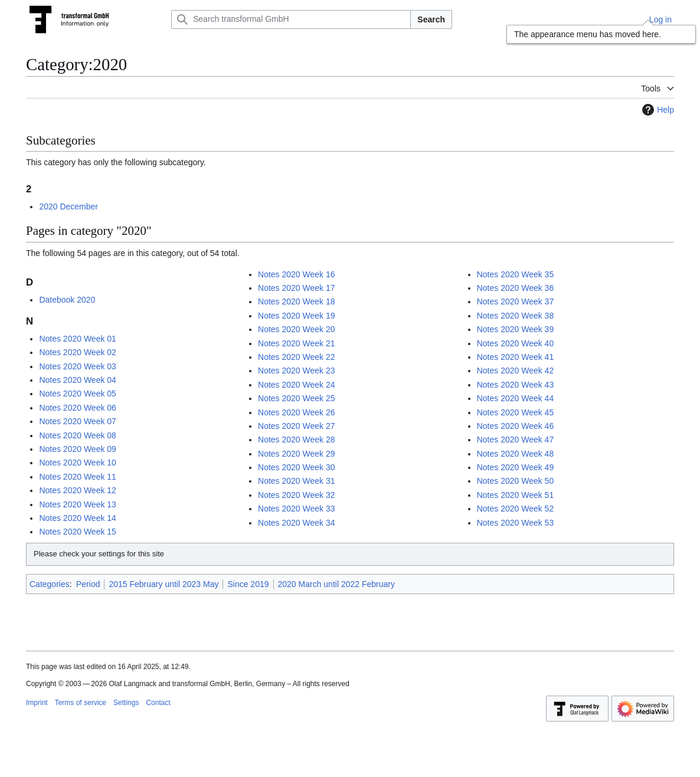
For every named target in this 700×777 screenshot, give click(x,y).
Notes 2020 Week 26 (297, 412)
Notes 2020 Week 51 (516, 495)
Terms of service (81, 703)
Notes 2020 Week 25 (297, 398)
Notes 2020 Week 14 (78, 518)
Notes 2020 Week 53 (516, 523)
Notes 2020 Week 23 (297, 371)
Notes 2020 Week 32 (297, 495)
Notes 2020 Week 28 (297, 440)
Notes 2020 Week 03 (78, 366)
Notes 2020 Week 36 (516, 288)
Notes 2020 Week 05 (78, 394)
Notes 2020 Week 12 (78, 490)
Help (657, 110)
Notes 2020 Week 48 (516, 454)
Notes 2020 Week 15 (78, 532)
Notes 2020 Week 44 (516, 398)
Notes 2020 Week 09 (78, 449)
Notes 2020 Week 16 (297, 274)
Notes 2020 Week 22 (297, 357)
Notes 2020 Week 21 (297, 343)
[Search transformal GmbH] (291, 19)
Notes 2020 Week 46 (516, 426)
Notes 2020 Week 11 (78, 477)
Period (88, 584)
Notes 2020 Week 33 (297, 509)
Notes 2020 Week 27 (297, 426)
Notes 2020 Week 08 (78, 435)
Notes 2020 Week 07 (78, 421)
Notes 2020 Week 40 (516, 343)
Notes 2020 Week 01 (78, 339)
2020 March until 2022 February (336, 584)
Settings (126, 703)
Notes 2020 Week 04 (78, 380)
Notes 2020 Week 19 (297, 316)
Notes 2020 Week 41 (516, 357)
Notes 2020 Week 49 (516, 467)
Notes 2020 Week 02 (78, 352)
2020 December (68, 206)
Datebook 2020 (67, 300)
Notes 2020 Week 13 (78, 504)
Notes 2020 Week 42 (516, 371)
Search (431, 19)
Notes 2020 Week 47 (516, 440)
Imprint (37, 703)
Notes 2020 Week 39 (516, 329)
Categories (50, 584)
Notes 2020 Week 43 (516, 385)
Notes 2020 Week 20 (297, 329)
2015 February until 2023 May (163, 584)
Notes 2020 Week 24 (297, 385)
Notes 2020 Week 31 (297, 481)
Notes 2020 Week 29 (297, 454)
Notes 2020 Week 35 (516, 274)
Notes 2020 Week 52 (516, 509)
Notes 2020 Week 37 (516, 301)
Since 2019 (248, 584)
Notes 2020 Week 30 (297, 467)
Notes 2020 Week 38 (516, 316)
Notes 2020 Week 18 (297, 301)
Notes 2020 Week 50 (516, 481)
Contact (158, 703)
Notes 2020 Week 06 (78, 408)
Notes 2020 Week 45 (516, 412)
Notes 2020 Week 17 (297, 288)
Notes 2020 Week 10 (78, 463)
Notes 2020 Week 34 (297, 523)
